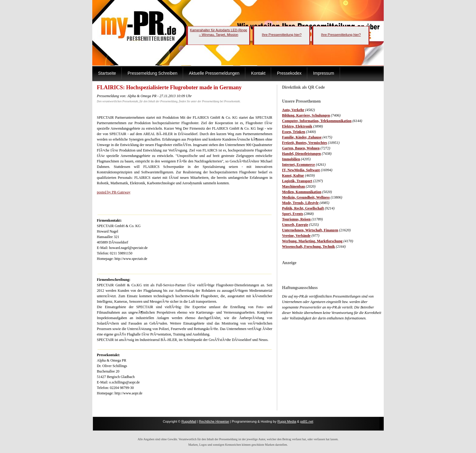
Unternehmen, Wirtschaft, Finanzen (310, 230)
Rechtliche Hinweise (214, 421)
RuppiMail (189, 421)
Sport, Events (292, 214)
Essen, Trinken (294, 132)
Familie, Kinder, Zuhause (302, 137)
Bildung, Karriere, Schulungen (306, 115)
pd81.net (307, 421)
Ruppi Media (287, 421)
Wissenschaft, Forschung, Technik (309, 247)
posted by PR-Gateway (114, 192)
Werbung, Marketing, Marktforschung (312, 241)
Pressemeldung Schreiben (152, 73)
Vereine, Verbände (296, 236)
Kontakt (258, 73)
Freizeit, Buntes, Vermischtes (304, 143)
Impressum (323, 73)
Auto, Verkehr (293, 110)
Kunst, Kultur (293, 175)
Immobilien (291, 159)
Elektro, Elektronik (297, 126)
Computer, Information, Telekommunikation (317, 121)
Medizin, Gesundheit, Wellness (306, 197)
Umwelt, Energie (295, 225)
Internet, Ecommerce (298, 165)
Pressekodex (289, 73)
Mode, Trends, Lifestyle (300, 203)
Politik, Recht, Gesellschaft (303, 208)
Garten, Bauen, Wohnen (301, 148)
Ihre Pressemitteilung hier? (282, 35)
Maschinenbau (293, 186)
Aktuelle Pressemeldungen (214, 73)
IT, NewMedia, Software (301, 170)
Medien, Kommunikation (302, 192)
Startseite (107, 73)
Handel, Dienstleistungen (301, 154)
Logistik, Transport (297, 181)
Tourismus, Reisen (296, 219)
